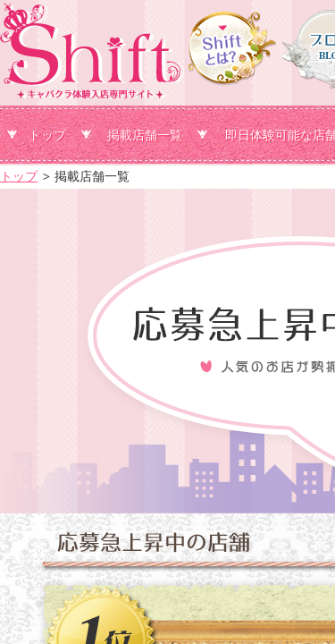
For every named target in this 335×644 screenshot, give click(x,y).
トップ (47, 135)
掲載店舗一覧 (145, 135)
